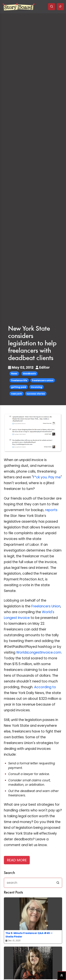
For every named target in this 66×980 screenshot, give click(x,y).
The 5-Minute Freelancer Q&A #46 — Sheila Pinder (29, 935)
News (14, 374)
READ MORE (17, 860)
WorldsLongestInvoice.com (39, 652)
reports (51, 510)
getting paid (19, 387)
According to (45, 687)
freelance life (19, 380)
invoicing (36, 387)
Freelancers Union (46, 606)
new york (16, 394)
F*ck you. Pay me (47, 477)
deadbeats (29, 374)
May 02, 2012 (21, 367)
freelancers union (43, 380)
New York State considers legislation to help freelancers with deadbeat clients (32, 344)
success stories (36, 394)
